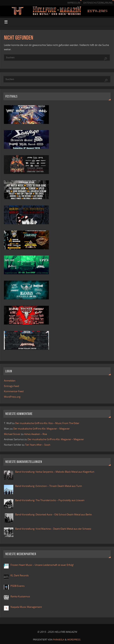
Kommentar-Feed (14, 391)
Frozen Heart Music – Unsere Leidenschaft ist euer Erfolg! (42, 565)
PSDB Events (18, 586)
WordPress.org (12, 397)
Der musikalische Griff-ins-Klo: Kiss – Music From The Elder (47, 423)
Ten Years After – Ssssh (38, 445)
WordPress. (74, 640)
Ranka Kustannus (20, 596)
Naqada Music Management (26, 607)
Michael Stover (12, 434)
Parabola (59, 640)
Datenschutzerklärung (98, 3)
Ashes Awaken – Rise (36, 434)
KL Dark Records (20, 575)
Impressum (74, 3)
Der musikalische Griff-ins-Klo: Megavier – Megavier (41, 429)
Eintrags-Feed (12, 386)
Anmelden (10, 381)
